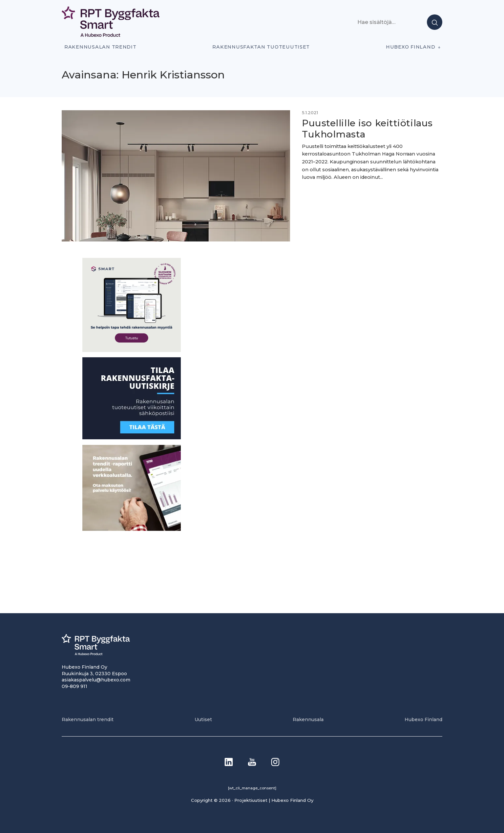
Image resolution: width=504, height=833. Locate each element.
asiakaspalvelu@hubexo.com (96, 680)
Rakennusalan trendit (100, 47)
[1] (132, 437)
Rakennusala (308, 719)
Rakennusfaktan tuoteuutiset (261, 47)
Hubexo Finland (410, 47)
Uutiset (203, 719)
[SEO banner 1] (132, 350)
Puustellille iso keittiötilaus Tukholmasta (367, 129)
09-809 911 (74, 686)
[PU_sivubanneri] (132, 529)
